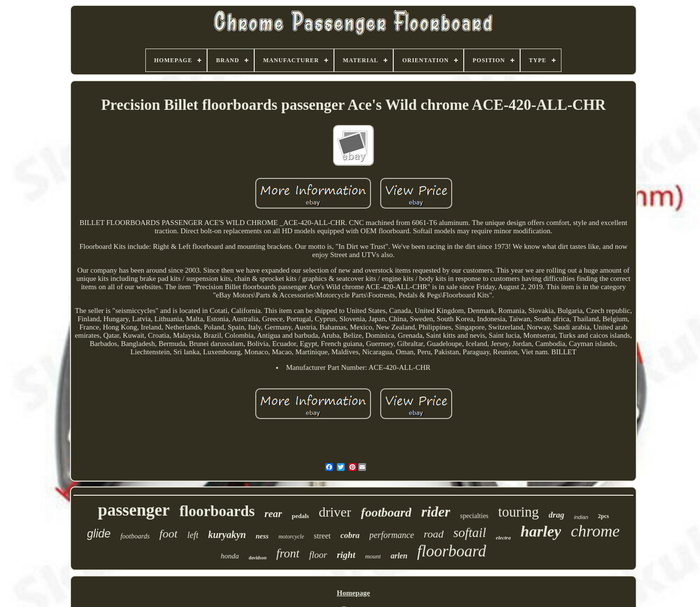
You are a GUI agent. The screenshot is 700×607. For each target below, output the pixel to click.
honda (230, 556)
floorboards (217, 511)
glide (99, 534)
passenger (134, 510)
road (434, 534)
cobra (350, 535)
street (323, 536)
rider (436, 512)
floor (318, 555)
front (288, 553)
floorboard (452, 551)
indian (581, 517)
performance (392, 535)
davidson (258, 558)
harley (541, 531)
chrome (595, 531)
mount (373, 556)
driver (335, 512)
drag (557, 515)
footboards (135, 536)
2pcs (604, 516)
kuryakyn (227, 535)
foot (168, 534)
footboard (386, 512)
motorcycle (291, 537)
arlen (399, 556)
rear (273, 514)
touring (519, 512)
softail (470, 533)
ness (262, 536)
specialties (474, 516)
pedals (300, 516)
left (193, 535)
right (346, 555)
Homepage (353, 593)
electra (503, 538)
